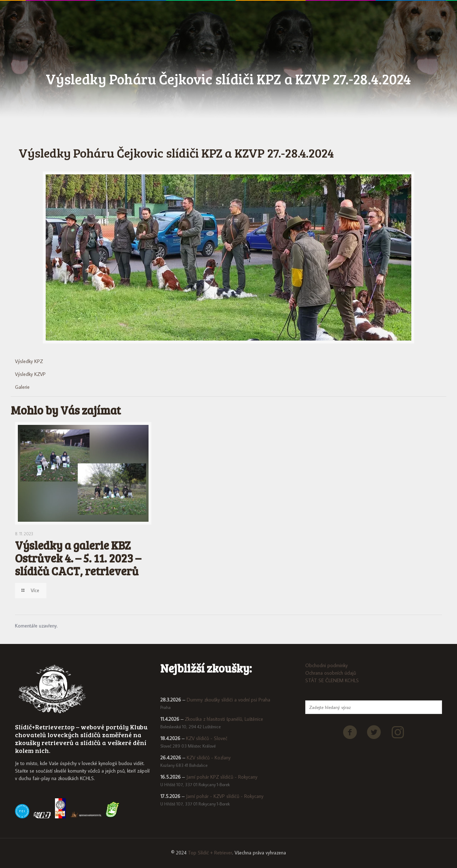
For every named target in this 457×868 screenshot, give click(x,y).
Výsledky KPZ (29, 361)
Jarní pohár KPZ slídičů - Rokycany (222, 777)
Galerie (22, 387)
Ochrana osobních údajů (331, 673)
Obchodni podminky (327, 665)
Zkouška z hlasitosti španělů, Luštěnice (224, 719)
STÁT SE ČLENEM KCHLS (332, 680)
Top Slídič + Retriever (210, 853)
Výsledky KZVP (30, 374)
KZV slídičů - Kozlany (209, 758)
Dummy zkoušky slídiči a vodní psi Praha (228, 700)
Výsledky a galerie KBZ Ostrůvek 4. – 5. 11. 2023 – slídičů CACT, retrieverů (78, 558)
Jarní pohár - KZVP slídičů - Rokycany (225, 796)
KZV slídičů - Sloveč (207, 738)
